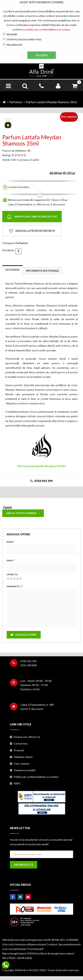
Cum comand (21, 764)
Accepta (42, 55)
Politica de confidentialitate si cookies (36, 777)
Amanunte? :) (15, 586)
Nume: (11, 542)
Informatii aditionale (43, 271)
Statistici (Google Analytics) (22, 39)
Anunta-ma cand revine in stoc (32, 217)
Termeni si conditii (25, 770)
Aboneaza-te (24, 865)
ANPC (17, 783)
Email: (11, 560)
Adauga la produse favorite (32, 231)
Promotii (19, 750)
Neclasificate (13, 45)
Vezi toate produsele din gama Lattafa (42, 466)
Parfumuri (16, 102)
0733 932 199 (28, 661)
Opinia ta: (12, 574)
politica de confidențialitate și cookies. (48, 29)
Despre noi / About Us (27, 737)
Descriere (12, 270)
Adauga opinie (24, 635)
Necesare (10, 34)
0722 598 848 (28, 665)
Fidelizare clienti (23, 757)
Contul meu (21, 743)
